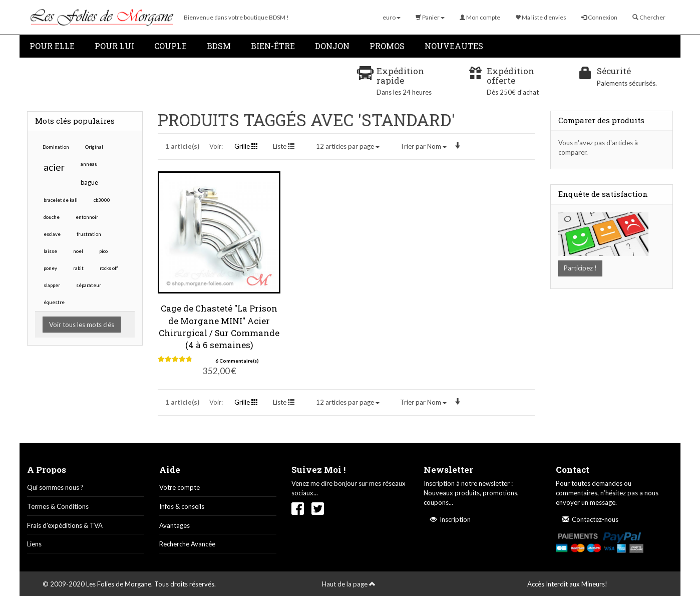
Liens (34, 544)
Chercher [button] (649, 17)
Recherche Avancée (187, 544)
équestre (54, 302)
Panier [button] (430, 17)
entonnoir (87, 217)
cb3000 (102, 200)
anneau (89, 164)
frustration (89, 234)
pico (103, 251)
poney (50, 268)
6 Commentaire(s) (237, 361)
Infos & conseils (182, 506)
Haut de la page (349, 584)
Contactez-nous (590, 519)
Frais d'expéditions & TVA (65, 525)
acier (54, 167)
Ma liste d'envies (541, 17)
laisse (50, 251)
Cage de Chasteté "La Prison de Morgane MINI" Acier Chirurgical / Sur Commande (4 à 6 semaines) (219, 327)
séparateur (89, 285)
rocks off (109, 268)
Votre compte (180, 487)
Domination (56, 147)
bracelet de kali (61, 200)
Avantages (174, 525)
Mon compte (480, 17)
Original (94, 147)
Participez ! (580, 268)
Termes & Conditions (58, 506)
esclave (52, 234)
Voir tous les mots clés (82, 325)
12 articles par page (348, 146)
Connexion (599, 17)
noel (78, 251)
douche (52, 217)
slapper (52, 285)
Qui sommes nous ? (55, 487)
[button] (392, 18)
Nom (423, 146)
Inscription (450, 519)
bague (89, 182)
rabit (78, 268)
